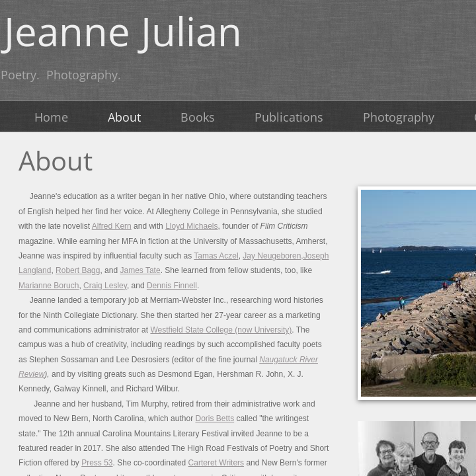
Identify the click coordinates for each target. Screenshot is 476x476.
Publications (289, 117)
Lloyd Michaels (191, 226)
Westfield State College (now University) (221, 330)
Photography (399, 117)
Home (51, 117)
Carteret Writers (216, 463)
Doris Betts (215, 418)
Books (198, 117)
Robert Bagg (78, 270)
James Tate (140, 270)
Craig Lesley (105, 286)
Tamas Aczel (216, 256)
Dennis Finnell (172, 286)
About (124, 117)
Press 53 (97, 463)
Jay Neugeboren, (273, 256)
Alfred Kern (112, 226)
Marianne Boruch (49, 286)
